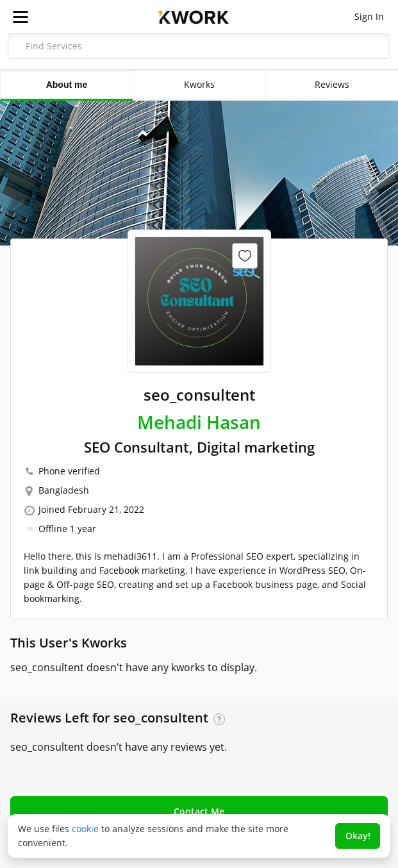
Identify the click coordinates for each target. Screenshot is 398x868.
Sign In (369, 16)
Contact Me (199, 811)
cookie (85, 829)
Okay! (358, 836)
